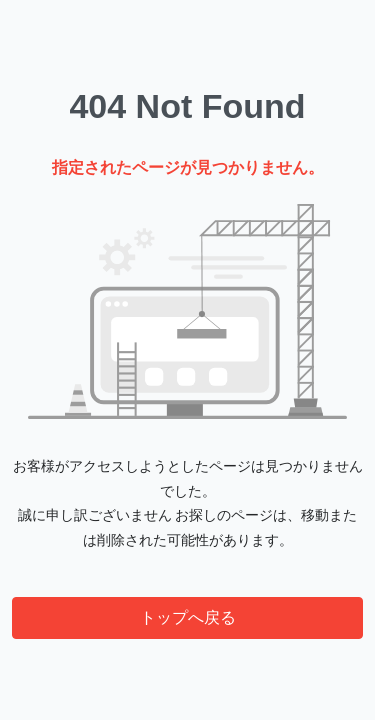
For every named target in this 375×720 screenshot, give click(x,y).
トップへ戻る (188, 617)
